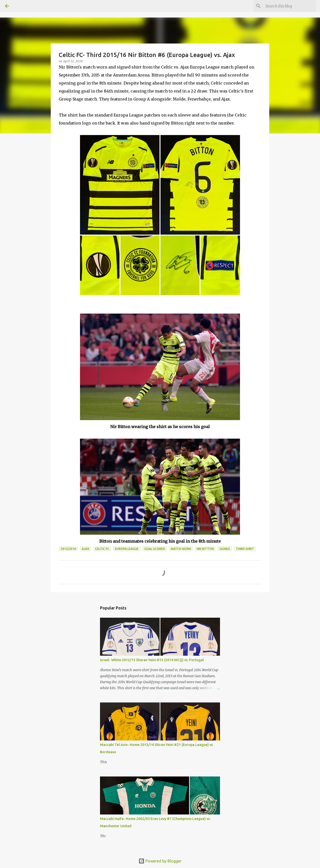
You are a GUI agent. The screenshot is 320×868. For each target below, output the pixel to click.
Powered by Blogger (160, 861)
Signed (225, 549)
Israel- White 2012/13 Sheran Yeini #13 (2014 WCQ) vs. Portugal (152, 660)
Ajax (85, 549)
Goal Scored (155, 549)
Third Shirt (245, 549)
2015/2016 (68, 549)
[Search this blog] (290, 6)
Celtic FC (102, 549)
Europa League (127, 549)
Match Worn (181, 549)
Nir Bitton (205, 549)
